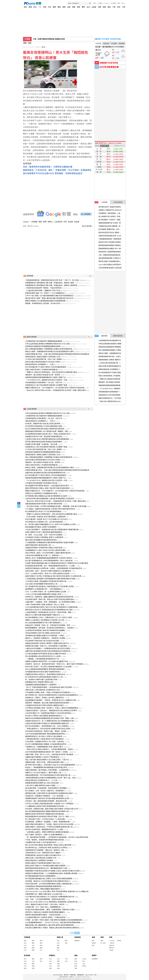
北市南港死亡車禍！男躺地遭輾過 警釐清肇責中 (43, 889)
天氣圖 (111, 950)
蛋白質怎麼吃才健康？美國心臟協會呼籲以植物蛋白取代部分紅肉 (49, 298)
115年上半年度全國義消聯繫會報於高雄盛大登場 (43, 594)
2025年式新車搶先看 (109, 67)
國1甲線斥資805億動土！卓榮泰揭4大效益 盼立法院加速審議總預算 (50, 765)
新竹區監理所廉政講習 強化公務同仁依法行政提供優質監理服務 (49, 879)
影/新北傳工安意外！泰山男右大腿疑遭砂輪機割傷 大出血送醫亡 (49, 667)
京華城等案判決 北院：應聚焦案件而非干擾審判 (43, 853)
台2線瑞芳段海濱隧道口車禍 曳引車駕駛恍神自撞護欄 (45, 630)
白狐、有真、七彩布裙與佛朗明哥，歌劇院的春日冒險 (45, 899)
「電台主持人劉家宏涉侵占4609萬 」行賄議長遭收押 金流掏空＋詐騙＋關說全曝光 (56, 390)
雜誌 (109, 7)
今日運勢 (105, 39)
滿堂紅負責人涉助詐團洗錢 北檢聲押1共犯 (41, 858)
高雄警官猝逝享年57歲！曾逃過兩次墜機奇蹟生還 (44, 437)
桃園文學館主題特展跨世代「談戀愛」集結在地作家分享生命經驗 (49, 824)
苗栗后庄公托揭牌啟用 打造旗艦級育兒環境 (41, 493)
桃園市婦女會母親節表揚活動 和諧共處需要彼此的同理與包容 (48, 651)
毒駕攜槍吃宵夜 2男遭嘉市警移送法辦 (39, 682)
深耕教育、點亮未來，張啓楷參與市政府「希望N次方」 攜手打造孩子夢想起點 (54, 664)
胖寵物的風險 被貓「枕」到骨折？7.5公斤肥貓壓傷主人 (46, 293)
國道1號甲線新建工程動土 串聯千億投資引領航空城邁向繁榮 (47, 488)
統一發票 (103, 943)
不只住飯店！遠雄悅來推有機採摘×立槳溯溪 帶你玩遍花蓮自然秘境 (50, 509)
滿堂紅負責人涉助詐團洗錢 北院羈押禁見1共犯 (42, 690)
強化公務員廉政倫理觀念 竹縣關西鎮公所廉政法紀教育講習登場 (120, 350)
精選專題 (77, 941)
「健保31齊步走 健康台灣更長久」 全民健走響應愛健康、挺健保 (49, 749)
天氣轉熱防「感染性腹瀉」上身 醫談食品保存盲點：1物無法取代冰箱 (122, 213)
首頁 (25, 7)
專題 (30, 7)
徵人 (96, 975)
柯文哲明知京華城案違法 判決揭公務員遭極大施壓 (44, 426)
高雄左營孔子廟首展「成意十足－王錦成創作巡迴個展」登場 (48, 625)
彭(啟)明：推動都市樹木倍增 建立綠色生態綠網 (43, 424)
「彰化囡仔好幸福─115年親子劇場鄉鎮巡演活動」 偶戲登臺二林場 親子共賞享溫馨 (56, 506)
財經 (45, 7)
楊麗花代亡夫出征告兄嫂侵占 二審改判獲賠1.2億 (43, 773)
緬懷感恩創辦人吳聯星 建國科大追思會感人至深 (115, 360)
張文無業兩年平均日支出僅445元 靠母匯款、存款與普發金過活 (53, 173)
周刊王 (44, 47)
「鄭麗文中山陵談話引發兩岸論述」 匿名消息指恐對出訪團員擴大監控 (123, 379)
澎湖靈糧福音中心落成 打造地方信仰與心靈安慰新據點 (45, 550)
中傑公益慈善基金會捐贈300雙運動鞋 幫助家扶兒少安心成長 (119, 344)
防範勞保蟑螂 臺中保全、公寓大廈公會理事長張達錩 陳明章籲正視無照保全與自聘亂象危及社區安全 (62, 354)
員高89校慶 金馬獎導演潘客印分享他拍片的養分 (115, 366)
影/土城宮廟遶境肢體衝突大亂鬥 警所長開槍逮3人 (44, 623)
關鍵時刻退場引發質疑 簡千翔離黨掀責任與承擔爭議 (44, 814)
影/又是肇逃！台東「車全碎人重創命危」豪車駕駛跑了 (45, 791)
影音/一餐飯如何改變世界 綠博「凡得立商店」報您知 (45, 904)
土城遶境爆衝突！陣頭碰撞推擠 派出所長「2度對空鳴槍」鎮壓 (48, 612)
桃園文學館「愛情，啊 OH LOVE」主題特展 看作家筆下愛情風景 (49, 755)
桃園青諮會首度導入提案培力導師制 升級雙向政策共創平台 (47, 643)
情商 (41, 943)
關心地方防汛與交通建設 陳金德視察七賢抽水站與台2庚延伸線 (48, 845)
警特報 (119, 941)
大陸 (124, 7)
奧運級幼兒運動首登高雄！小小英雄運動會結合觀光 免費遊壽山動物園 (51, 873)
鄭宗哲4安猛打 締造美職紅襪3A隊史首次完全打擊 (116, 261)
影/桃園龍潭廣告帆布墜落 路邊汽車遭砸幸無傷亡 (43, 672)
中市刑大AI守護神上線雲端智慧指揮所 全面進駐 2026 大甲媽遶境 (49, 804)
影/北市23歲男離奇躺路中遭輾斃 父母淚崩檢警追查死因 (46, 744)
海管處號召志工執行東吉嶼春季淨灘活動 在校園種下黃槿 (118, 395)
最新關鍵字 (95, 959)
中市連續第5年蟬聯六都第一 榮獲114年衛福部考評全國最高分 (48, 692)
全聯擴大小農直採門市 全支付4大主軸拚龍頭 (114, 210)
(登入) (123, 3)
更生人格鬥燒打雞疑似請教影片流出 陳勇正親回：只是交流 (47, 760)
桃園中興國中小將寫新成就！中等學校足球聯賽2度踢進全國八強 (49, 827)
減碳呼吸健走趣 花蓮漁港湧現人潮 (38, 545)
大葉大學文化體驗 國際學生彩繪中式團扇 (40, 786)
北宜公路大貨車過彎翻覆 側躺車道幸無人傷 (41, 584)
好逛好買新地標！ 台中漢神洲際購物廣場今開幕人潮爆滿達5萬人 (49, 884)
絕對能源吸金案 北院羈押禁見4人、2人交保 (41, 780)
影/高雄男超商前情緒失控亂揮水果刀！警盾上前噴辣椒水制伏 (48, 434)
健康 (74, 7)
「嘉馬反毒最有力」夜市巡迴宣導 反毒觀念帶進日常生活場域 (48, 729)
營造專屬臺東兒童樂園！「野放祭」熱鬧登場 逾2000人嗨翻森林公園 (50, 700)
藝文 (84, 961)
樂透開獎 (122, 44)
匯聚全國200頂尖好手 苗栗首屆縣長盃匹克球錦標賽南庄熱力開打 (49, 610)
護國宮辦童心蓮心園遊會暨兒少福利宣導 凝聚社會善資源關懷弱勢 (49, 925)
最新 (25, 941)
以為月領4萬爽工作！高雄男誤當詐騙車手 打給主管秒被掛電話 (48, 713)
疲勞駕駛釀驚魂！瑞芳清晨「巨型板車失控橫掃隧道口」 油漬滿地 (49, 628)
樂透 (102, 941)
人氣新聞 (101, 202)
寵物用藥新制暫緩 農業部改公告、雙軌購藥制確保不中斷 (46, 868)
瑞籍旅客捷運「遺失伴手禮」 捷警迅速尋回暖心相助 (44, 762)
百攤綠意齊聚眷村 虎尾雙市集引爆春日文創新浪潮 (44, 548)
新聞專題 (78, 937)
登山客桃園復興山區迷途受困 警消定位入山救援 (43, 656)
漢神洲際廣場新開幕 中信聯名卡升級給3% (113, 258)
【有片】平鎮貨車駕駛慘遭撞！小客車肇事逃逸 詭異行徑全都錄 (49, 687)
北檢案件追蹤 (115, 39)
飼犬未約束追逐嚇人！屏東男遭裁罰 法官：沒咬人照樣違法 (47, 726)
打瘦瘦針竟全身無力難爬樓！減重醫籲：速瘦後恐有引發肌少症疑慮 (122, 226)
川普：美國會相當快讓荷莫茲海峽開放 (112, 255)
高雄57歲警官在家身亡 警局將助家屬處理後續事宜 (44, 532)
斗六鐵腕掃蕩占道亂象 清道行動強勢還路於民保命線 (44, 806)
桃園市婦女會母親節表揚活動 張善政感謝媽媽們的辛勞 (45, 473)
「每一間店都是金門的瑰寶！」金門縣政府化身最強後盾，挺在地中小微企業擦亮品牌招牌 (58, 837)
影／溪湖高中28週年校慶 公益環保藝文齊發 (41, 680)
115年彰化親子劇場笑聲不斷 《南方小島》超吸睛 (116, 363)
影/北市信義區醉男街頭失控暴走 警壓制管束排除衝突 (45, 429)
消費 (99, 7)
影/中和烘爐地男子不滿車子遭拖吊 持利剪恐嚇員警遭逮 (118, 373)
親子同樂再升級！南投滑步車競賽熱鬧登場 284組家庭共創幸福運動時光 (52, 695)
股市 (95, 3)
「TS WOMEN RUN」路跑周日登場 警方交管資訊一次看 (118, 389)
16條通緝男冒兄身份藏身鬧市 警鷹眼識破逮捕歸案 (116, 340)
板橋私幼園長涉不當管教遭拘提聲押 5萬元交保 (42, 863)
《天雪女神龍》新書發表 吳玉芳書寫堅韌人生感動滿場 (45, 517)
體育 (83, 7)
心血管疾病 (58, 222)
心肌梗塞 (34, 222)
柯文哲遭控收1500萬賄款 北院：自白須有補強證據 (44, 522)
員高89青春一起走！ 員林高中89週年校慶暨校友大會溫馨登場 (48, 571)
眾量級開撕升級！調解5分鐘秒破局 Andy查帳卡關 (44, 894)
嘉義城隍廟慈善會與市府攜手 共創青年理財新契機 (44, 504)
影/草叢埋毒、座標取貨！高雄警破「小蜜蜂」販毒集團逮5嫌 (47, 822)
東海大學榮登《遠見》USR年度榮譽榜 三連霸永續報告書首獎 (48, 553)
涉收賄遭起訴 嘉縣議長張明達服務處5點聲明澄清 (43, 886)
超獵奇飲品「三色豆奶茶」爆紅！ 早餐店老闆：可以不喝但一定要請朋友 (57, 170)
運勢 (64, 7)
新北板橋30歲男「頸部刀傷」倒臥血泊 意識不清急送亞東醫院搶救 (50, 599)
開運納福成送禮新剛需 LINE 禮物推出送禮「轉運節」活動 (47, 431)
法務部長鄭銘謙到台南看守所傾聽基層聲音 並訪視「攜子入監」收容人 (51, 778)
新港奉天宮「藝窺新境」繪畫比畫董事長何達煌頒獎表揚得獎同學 (49, 597)
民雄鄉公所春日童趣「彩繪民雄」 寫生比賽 (41, 444)
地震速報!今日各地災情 (109, 63)
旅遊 (104, 7)
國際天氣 (112, 948)
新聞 (25, 43)
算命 (93, 941)
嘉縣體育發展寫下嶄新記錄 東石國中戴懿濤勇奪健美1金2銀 (47, 798)
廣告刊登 (66, 975)
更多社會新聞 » (87, 226)
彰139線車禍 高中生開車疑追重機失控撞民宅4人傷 (44, 677)
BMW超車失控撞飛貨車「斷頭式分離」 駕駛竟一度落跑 (46, 731)
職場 (59, 7)
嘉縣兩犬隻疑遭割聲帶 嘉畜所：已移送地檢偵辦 (43, 915)
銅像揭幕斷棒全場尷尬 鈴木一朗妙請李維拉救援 (115, 249)
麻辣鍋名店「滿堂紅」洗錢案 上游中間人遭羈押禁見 (44, 698)
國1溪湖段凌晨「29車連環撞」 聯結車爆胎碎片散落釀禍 (46, 788)
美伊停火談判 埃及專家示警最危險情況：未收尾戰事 (117, 242)
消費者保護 (73, 975)
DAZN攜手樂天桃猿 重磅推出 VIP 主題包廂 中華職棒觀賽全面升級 (50, 897)
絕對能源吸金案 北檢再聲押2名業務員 (39, 861)
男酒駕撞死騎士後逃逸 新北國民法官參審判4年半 (43, 855)
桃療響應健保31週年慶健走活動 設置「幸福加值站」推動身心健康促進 (51, 285)
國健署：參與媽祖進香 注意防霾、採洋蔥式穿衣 (43, 303)
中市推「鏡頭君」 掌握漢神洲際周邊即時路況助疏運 (44, 840)
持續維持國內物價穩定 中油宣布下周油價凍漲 (42, 757)
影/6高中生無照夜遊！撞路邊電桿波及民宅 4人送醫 (44, 829)
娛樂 (79, 7)
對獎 (102, 937)
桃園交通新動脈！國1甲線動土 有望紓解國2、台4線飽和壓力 (48, 770)
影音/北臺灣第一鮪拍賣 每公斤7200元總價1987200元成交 (47, 519)
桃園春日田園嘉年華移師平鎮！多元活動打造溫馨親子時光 (47, 661)
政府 (119, 7)
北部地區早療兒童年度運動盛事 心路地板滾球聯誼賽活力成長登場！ (50, 499)
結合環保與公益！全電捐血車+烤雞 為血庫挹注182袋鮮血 (46, 848)
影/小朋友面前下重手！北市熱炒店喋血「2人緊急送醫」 (46, 819)
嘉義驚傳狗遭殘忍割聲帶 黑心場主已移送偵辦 (42, 783)
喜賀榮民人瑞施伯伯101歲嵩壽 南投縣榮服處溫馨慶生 (45, 912)
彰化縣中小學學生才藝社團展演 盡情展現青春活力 (44, 716)
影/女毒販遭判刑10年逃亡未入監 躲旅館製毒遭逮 (43, 512)
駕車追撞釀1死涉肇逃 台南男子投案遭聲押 (41, 527)
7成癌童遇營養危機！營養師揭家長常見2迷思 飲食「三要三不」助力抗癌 (52, 280)
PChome (107, 3)
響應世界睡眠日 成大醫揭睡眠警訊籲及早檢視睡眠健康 (45, 301)
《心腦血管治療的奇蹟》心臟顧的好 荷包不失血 (43, 291)
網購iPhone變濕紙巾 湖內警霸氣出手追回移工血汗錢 (45, 620)
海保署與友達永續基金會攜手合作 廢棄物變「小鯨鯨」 (45, 636)
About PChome (89, 975)
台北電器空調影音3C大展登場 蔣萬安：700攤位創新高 (45, 917)
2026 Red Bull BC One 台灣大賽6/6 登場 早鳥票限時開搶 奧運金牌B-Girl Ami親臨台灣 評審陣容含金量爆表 (64, 892)
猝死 (65, 222)
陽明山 (50, 222)
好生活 (84, 959)
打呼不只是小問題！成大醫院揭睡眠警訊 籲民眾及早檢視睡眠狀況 (49, 296)
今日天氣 (98, 44)
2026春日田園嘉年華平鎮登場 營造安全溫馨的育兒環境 (46, 654)
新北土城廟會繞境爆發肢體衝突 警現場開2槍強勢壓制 (45, 669)
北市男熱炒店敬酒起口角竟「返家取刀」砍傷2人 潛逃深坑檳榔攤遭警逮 (52, 708)
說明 (119, 3)
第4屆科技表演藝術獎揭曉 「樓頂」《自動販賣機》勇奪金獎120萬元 (50, 910)
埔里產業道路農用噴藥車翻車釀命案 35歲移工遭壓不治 (117, 385)
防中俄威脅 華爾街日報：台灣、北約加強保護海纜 (116, 229)
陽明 (45, 222)
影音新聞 (27, 955)
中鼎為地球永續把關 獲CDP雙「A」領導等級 (42, 555)
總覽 (76, 959)
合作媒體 (113, 3)
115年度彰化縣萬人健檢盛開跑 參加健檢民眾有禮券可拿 (46, 581)
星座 (69, 7)
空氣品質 (106, 44)
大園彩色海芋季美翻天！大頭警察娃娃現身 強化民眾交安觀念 (48, 649)
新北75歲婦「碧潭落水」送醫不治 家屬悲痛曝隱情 (44, 835)
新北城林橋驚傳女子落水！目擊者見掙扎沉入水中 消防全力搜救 (49, 618)
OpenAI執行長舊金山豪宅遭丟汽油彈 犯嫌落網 (115, 265)
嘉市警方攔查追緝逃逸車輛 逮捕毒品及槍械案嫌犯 (44, 442)
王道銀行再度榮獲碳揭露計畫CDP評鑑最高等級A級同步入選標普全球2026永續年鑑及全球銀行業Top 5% (64, 563)
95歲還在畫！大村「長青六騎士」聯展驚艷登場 (43, 907)
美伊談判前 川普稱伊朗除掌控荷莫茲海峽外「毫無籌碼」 (118, 252)
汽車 (114, 7)
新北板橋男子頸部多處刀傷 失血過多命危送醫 (42, 641)
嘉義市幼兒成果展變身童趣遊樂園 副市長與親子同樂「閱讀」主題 (49, 718)
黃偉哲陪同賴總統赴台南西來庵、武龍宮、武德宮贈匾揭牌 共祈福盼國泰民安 (54, 568)
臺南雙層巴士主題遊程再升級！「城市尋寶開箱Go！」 (45, 589)
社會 (40, 7)
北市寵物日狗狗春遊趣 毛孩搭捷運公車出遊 (41, 483)
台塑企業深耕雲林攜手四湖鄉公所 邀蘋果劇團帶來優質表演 (47, 723)
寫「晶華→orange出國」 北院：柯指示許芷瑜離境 (44, 535)
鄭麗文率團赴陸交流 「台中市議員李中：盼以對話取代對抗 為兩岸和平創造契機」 (56, 388)
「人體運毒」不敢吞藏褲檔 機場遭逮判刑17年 (42, 659)
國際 (54, 7)
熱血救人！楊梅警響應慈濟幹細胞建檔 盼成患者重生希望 (46, 767)
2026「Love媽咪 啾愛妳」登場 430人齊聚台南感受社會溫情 (47, 574)
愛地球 (84, 966)
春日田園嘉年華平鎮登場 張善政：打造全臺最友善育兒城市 (47, 486)
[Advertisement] (59, 245)
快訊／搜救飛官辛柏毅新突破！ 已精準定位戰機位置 (48, 167)
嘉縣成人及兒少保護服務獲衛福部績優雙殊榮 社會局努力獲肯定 (49, 558)
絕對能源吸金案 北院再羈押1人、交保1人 (113, 369)
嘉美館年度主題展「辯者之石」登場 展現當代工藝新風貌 (46, 646)
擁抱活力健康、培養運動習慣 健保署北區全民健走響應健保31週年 (121, 353)
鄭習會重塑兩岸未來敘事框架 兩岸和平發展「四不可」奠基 (47, 817)
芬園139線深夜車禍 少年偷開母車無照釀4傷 (114, 376)
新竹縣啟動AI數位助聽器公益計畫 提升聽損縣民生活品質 (46, 496)
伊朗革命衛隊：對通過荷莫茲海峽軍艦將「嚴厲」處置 (53, 39)
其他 (41, 961)
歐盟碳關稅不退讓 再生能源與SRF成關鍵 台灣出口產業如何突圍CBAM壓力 (53, 871)
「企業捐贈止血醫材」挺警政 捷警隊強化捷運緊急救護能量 (47, 832)
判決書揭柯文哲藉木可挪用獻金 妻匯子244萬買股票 (44, 537)
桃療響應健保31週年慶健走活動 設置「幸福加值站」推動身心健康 (50, 283)
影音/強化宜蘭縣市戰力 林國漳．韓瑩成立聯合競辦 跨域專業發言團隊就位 (52, 928)
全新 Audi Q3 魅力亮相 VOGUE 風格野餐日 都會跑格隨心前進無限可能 (51, 902)
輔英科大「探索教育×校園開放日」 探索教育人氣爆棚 (45, 638)
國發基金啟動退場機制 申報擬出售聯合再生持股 (115, 245)
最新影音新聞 (118, 336)
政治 (35, 7)
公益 (84, 964)
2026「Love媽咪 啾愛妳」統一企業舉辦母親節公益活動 (46, 592)
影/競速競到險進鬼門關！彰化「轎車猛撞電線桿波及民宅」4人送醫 (50, 566)
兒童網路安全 (80, 975)
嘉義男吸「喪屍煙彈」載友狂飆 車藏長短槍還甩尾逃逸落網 (47, 703)
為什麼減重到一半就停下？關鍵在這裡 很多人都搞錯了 (117, 220)
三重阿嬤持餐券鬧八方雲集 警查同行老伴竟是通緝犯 (44, 739)
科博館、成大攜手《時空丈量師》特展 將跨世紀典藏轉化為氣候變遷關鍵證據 (54, 920)
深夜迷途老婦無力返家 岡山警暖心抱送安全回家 (43, 633)
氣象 (111, 937)
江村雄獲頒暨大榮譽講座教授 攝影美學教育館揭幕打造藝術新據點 (49, 543)
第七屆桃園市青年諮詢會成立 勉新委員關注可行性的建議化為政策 (49, 586)
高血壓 (70, 222)
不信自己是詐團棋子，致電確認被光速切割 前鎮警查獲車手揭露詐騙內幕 (52, 530)
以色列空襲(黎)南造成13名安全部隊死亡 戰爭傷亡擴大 (117, 268)
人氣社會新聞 (118, 202)
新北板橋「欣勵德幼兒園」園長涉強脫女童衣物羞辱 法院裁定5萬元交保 (52, 809)
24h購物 (100, 3)
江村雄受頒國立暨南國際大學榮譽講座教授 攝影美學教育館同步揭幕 (50, 579)
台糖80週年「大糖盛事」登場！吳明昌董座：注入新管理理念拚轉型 (50, 602)
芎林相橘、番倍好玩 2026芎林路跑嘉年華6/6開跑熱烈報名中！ (48, 881)
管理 (76, 966)
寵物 (41, 941)
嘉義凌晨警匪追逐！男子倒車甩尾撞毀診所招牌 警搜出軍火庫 (48, 775)
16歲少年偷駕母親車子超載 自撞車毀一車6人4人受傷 (45, 605)
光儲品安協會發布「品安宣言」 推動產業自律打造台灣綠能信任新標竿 (51, 711)
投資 (76, 964)
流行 (41, 950)
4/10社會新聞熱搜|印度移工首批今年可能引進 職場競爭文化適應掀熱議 (51, 607)
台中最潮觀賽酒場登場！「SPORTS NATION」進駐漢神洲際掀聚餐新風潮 (53, 923)
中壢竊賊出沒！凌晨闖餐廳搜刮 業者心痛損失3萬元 (44, 747)
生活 (88, 7)
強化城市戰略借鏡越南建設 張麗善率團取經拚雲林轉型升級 (47, 811)
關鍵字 (94, 955)
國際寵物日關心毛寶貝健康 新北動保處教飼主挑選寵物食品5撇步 (49, 793)
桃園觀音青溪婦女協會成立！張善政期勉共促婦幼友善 (45, 674)
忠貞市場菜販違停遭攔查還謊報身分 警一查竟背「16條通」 (47, 752)
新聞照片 (52, 955)
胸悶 (40, 222)
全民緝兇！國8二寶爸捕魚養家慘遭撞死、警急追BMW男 (46, 801)
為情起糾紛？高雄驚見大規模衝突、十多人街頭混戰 (44, 796)
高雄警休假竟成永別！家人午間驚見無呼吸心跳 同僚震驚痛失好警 (49, 721)
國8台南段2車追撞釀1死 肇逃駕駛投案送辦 (41, 540)
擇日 (93, 945)
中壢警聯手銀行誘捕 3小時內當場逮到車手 (41, 842)
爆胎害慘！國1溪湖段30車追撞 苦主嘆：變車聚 (115, 382)
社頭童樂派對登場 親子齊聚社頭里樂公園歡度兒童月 (44, 705)
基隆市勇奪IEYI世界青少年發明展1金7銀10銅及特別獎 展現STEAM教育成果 (53, 576)
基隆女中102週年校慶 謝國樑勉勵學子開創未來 (43, 615)
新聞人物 (60, 937)
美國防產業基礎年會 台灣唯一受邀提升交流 (113, 223)
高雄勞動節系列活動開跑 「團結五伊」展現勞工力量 (44, 850)
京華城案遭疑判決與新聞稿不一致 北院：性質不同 (116, 392)
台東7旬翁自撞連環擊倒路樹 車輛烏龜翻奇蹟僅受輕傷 (45, 734)
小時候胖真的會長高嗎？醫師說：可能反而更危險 (43, 288)
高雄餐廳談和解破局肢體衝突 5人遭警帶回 (41, 685)
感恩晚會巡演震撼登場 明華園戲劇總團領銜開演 (115, 347)
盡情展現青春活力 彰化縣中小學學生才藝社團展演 (44, 736)
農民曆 (98, 39)
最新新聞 (101, 336)
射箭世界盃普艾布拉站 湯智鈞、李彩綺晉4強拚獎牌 (116, 233)
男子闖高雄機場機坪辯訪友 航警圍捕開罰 (40, 876)
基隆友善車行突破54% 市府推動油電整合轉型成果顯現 (45, 866)
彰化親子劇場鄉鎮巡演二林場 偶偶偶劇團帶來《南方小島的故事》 (49, 561)
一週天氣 (112, 943)
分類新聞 (27, 937)
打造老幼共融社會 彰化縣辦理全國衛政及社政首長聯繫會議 (47, 439)
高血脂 (77, 222)
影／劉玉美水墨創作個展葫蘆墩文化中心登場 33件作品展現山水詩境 (50, 524)
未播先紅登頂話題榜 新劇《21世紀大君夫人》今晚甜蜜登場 (119, 236)
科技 (50, 7)
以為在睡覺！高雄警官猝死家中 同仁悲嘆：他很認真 (44, 742)
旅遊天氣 (112, 945)
